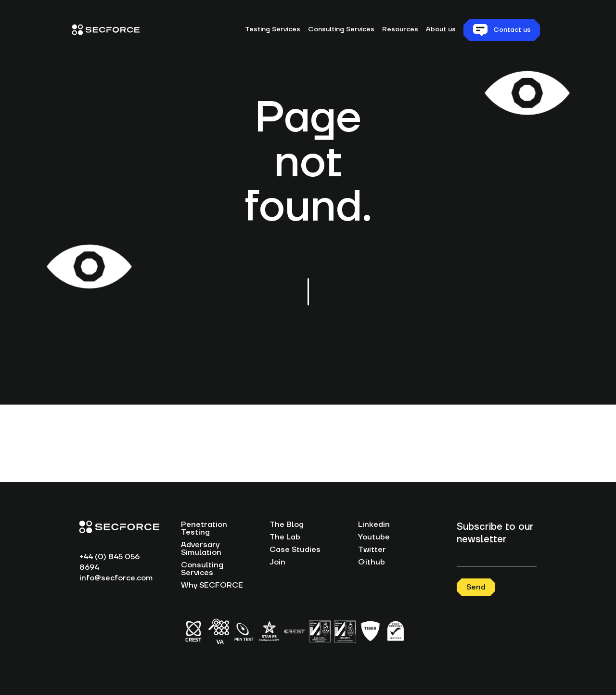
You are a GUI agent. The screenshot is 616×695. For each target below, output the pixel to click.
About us (441, 29)
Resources (400, 29)
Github (372, 562)
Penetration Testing (204, 528)
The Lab (285, 537)
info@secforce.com (116, 578)
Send (476, 587)
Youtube (374, 537)
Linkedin (374, 525)
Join (277, 562)
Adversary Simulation (201, 549)
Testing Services (273, 29)
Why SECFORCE (212, 585)
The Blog (287, 525)
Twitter (372, 550)
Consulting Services (341, 29)
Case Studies (295, 550)
